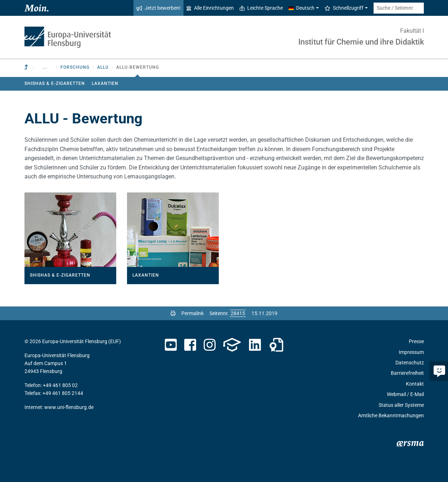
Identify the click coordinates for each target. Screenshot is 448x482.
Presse (416, 341)
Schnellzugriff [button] (344, 8)
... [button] (45, 67)
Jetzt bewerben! (159, 8)
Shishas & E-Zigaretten (55, 83)
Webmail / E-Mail (405, 394)
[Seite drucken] (173, 313)
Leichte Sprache (261, 8)
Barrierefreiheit (407, 373)
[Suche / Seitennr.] (399, 8)
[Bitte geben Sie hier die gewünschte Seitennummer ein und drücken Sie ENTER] (238, 313)
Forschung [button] (75, 67)
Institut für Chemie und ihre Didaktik (361, 42)
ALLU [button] (103, 67)
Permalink (193, 313)
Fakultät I (412, 31)
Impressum (411, 352)
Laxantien (105, 83)
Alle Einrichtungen (210, 8)
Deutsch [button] (302, 8)
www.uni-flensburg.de (69, 407)
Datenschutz (410, 363)
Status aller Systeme (401, 405)
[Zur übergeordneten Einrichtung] (27, 67)
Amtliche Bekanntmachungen (391, 415)
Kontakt (415, 384)
